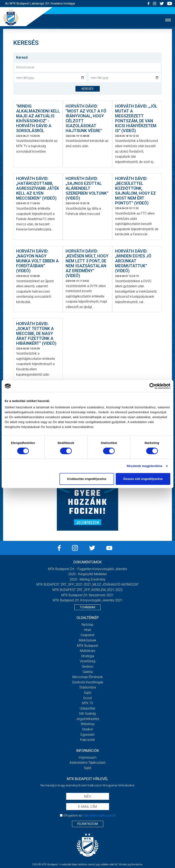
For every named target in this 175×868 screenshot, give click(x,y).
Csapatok (87, 635)
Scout (87, 698)
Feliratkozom (88, 824)
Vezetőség (87, 661)
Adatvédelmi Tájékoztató (87, 763)
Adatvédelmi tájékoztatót (98, 815)
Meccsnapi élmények (88, 677)
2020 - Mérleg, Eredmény (88, 579)
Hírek (88, 630)
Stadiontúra (88, 687)
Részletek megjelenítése (145, 466)
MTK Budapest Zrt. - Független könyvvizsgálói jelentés (87, 569)
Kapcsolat (87, 740)
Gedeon (87, 666)
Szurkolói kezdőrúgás (88, 682)
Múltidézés (88, 651)
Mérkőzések (87, 640)
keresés (88, 89)
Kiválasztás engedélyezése (87, 479)
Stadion (87, 729)
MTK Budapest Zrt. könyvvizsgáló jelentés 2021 (88, 600)
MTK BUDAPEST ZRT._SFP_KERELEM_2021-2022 (88, 590)
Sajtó (88, 693)
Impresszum (87, 757)
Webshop (88, 724)
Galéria (88, 672)
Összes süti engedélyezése (143, 479)
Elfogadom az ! (89, 815)
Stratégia (87, 656)
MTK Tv (88, 703)
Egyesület (87, 735)
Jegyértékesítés (88, 719)
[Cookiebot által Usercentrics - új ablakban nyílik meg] (152, 386)
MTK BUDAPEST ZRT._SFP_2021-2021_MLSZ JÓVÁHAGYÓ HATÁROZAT (87, 584)
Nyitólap (87, 625)
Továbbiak (87, 607)
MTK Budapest (88, 646)
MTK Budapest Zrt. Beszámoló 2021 (87, 595)
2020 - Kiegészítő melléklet (87, 574)
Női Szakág (87, 714)
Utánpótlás (87, 708)
